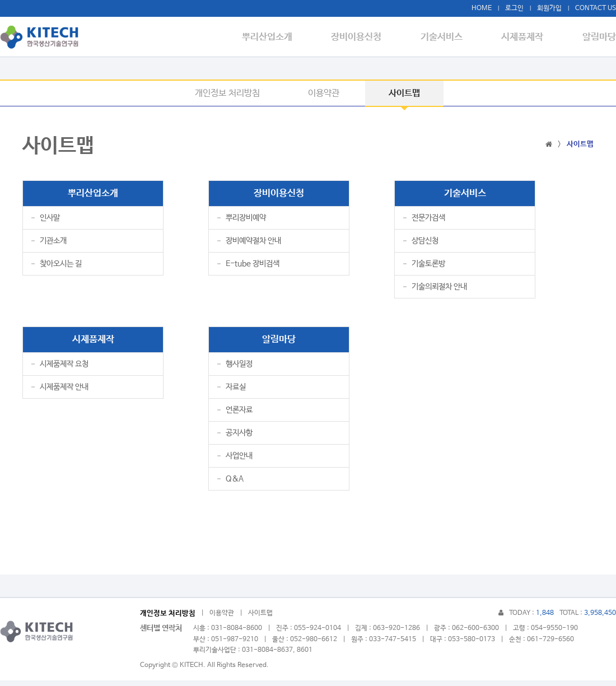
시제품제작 (528, 37)
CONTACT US (596, 8)
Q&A (235, 484)
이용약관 (324, 93)
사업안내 (239, 461)
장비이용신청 (372, 37)
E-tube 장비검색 (253, 267)
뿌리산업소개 (288, 37)
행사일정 (239, 370)
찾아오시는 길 (61, 267)
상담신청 (425, 244)
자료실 (236, 393)
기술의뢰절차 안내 (439, 290)
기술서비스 (452, 37)
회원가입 (549, 8)
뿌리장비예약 (246, 221)
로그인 (514, 8)
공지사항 (239, 438)
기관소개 (53, 244)
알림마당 (599, 37)
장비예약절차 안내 (253, 244)
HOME (482, 8)
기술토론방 (428, 267)
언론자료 (239, 416)
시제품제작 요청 (64, 370)
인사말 (50, 221)
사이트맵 (404, 93)
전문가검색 (428, 221)
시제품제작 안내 (64, 393)
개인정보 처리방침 (227, 93)
